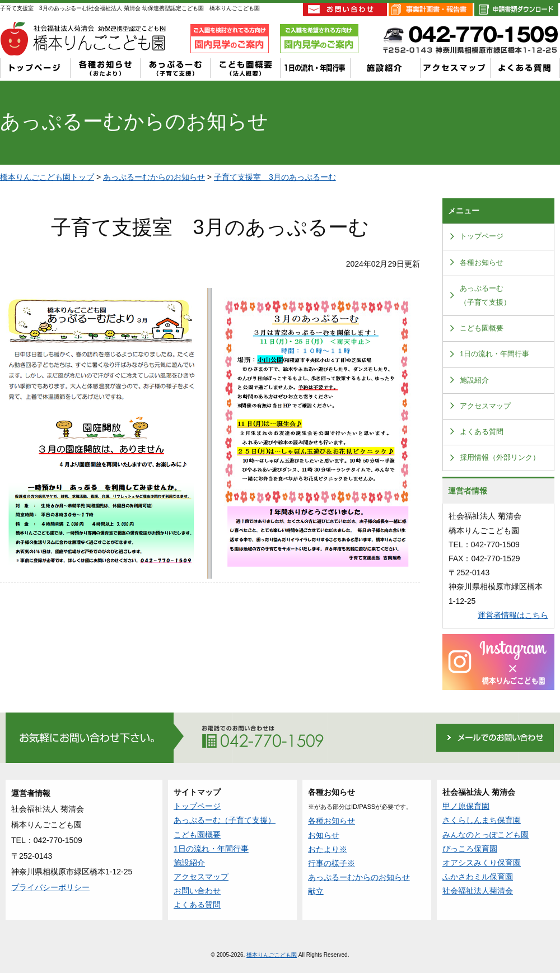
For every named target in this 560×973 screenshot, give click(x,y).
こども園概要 (482, 328)
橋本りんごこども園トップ (47, 177)
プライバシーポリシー (50, 887)
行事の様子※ (332, 863)
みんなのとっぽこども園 (486, 835)
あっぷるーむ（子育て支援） (485, 295)
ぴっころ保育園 (470, 849)
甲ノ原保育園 (466, 806)
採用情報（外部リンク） (500, 458)
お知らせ (324, 835)
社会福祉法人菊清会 (478, 891)
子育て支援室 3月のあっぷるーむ (275, 177)
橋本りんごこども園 (272, 955)
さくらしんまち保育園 (482, 820)
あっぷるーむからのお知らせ (154, 177)
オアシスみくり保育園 (482, 863)
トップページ (482, 236)
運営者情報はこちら (513, 615)
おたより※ (328, 849)
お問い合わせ (197, 891)
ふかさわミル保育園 (478, 877)
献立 (316, 891)
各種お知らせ (482, 263)
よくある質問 (482, 432)
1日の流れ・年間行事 (494, 354)
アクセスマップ (485, 406)
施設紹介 (474, 380)
